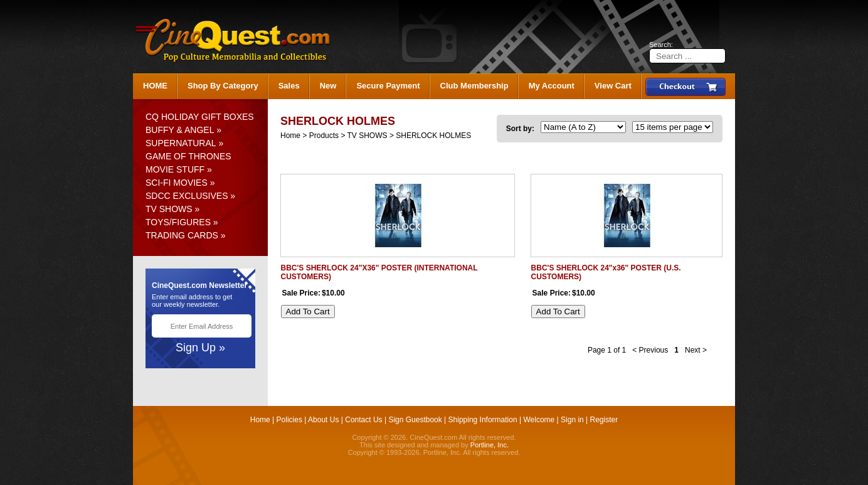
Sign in (572, 420)
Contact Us (363, 420)
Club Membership (474, 86)
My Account (552, 86)
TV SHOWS (169, 209)
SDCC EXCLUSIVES (187, 196)
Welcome (539, 420)
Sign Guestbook (415, 420)
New (328, 86)
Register (604, 420)
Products (324, 136)
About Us (323, 420)
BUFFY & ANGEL (180, 130)
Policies (289, 420)
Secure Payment (388, 86)
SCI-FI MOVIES (177, 183)
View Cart (613, 86)
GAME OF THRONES (188, 156)
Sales (289, 86)
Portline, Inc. (490, 445)
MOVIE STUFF (175, 169)
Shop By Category (223, 86)
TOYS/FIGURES (178, 222)
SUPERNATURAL (181, 143)
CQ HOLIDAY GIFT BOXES (200, 117)
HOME (155, 86)
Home (290, 136)
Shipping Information (483, 420)
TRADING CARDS (182, 235)
